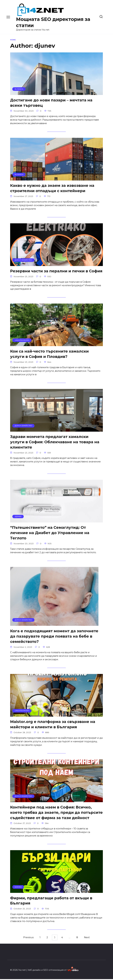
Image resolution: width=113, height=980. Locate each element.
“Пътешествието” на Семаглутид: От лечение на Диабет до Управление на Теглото (50, 533)
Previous (26, 938)
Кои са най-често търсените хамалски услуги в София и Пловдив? (49, 354)
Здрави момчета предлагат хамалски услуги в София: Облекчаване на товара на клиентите (55, 442)
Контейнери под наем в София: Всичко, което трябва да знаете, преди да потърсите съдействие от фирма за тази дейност (56, 813)
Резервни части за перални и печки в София (56, 271)
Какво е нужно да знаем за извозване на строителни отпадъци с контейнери (52, 188)
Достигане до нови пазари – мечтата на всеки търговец (51, 103)
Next (89, 938)
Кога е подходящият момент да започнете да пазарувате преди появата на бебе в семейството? (54, 637)
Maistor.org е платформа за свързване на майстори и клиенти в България (53, 725)
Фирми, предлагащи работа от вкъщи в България (51, 901)
